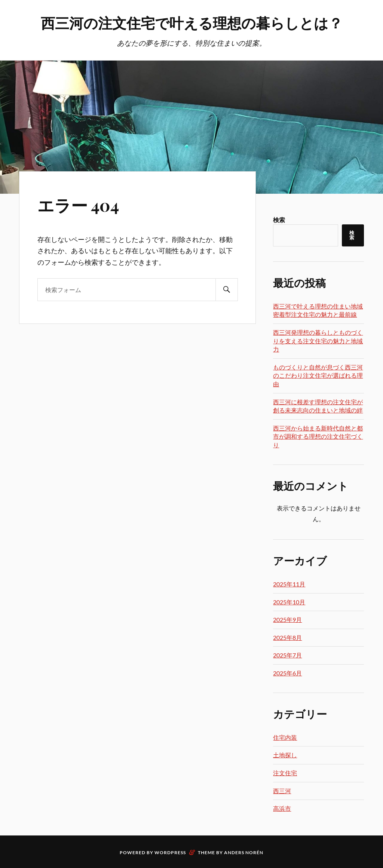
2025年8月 (287, 637)
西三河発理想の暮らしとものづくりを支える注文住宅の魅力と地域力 (318, 341)
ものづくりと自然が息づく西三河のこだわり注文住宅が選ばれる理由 (318, 375)
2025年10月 (289, 602)
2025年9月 (287, 619)
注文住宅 (285, 773)
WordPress (170, 852)
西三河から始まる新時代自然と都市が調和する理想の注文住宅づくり (318, 436)
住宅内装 (285, 737)
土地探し (285, 755)
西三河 (282, 791)
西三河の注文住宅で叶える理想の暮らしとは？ (192, 23)
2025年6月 (287, 673)
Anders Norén (244, 852)
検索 (279, 220)
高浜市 (282, 808)
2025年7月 (287, 655)
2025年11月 (289, 584)
